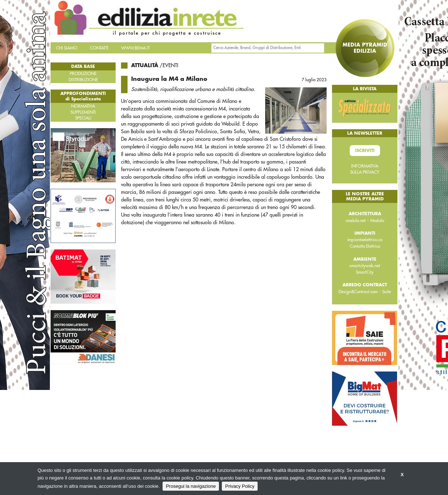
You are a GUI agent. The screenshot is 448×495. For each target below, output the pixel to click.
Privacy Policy (240, 486)
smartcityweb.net (365, 266)
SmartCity (365, 272)
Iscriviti (365, 151)
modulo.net (356, 221)
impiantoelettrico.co (365, 240)
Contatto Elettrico (365, 246)
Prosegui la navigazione (191, 486)
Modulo (377, 221)
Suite (387, 292)
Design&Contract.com (358, 292)
